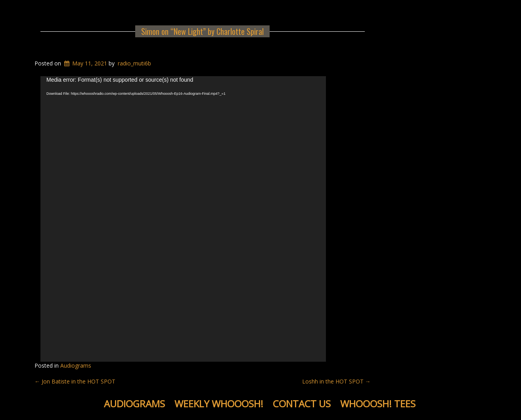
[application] (183, 219)
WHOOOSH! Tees (378, 404)
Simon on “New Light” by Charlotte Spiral (202, 31)
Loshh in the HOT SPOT (336, 381)
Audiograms (76, 365)
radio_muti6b (134, 63)
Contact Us (302, 404)
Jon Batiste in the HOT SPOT (75, 381)
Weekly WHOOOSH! (219, 404)
